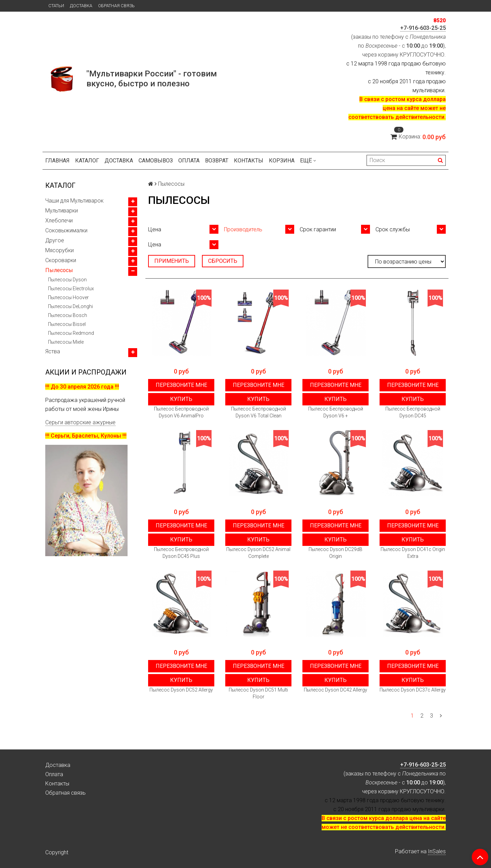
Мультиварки (62, 211)
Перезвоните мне (181, 385)
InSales (437, 851)
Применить (172, 261)
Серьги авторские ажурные (80, 422)
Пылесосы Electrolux (71, 289)
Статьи (56, 6)
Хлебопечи (59, 221)
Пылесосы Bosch (68, 315)
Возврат (217, 161)
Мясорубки (59, 250)
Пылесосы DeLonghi (70, 306)
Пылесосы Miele (66, 342)
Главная (57, 161)
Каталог (87, 161)
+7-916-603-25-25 (423, 28)
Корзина (282, 161)
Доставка (81, 6)
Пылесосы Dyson (67, 280)
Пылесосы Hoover (68, 297)
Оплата (189, 161)
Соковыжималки (66, 230)
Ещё (308, 161)
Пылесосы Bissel (67, 324)
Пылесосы (59, 270)
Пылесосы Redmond (71, 333)
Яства (53, 351)
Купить (181, 399)
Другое (55, 240)
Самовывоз (156, 161)
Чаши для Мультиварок (74, 201)
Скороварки (61, 260)
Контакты (249, 161)
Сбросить (223, 261)
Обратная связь (116, 6)
